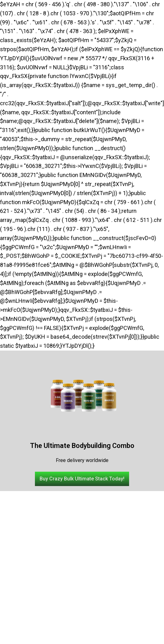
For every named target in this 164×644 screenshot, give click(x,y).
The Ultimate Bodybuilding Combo (82, 446)
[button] (82, 479)
